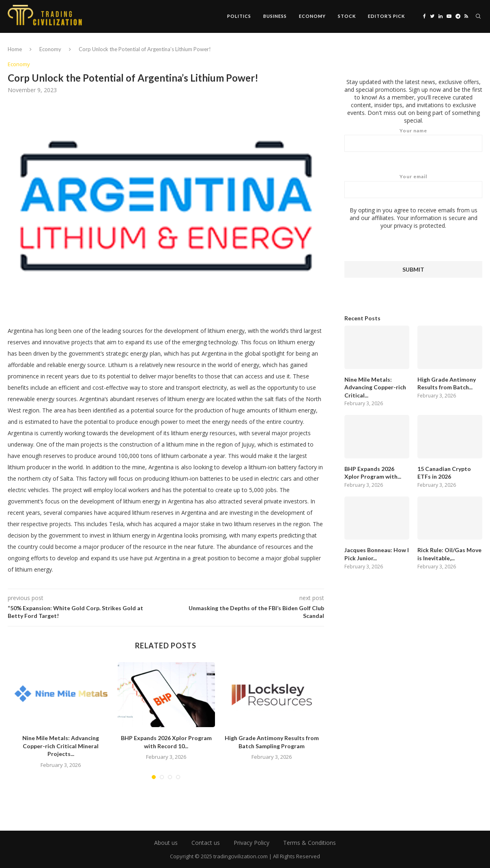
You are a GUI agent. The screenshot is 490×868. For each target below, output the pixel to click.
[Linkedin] (441, 16)
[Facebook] (424, 16)
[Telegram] (458, 16)
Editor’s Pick (386, 16)
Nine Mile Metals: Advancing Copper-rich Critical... (375, 387)
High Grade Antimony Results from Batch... (447, 383)
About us (166, 843)
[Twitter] (432, 16)
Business (275, 16)
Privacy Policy (251, 843)
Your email (413, 185)
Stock (347, 16)
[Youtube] (449, 16)
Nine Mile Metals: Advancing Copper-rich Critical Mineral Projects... (61, 746)
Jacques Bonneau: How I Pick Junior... (377, 554)
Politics (239, 16)
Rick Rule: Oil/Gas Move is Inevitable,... (449, 554)
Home (15, 49)
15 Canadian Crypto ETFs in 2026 (444, 472)
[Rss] (466, 16)
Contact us (206, 843)
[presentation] (406, 245)
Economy (312, 16)
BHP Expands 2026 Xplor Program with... (373, 472)
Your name (413, 139)
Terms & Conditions (309, 843)
